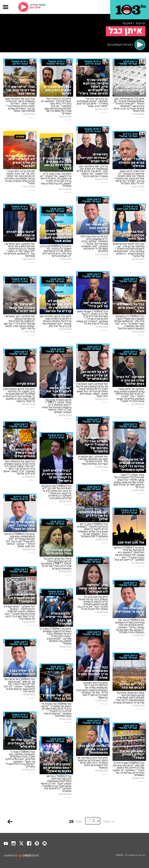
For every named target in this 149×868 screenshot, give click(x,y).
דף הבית (141, 23)
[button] (6, 7)
